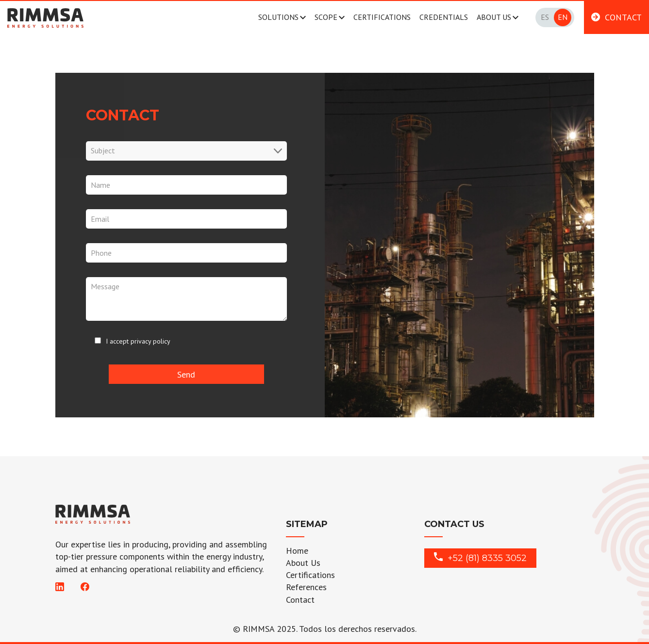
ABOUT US (494, 17)
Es (545, 17)
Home (297, 551)
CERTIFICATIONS (382, 17)
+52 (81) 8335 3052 (480, 558)
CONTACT (623, 17)
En (563, 17)
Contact (300, 600)
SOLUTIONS (278, 17)
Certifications (310, 575)
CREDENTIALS (444, 17)
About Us (303, 563)
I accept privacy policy (138, 341)
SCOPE (326, 17)
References (306, 587)
